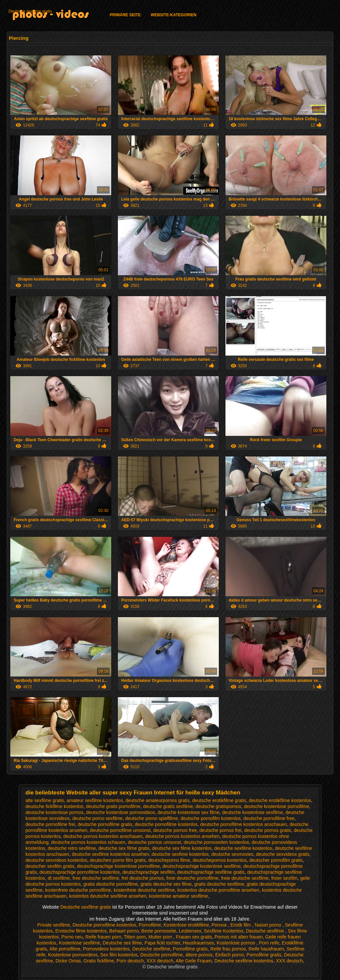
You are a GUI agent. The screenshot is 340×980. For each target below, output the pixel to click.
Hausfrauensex (199, 943)
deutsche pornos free (175, 830)
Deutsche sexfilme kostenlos (244, 961)
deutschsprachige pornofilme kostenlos (80, 872)
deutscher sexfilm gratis (50, 866)
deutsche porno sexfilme (98, 818)
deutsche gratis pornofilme (113, 806)
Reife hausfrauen (266, 949)
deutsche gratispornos (218, 806)
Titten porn (135, 937)
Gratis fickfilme (99, 961)
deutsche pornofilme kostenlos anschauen (244, 824)
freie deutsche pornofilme (192, 878)
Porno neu (72, 937)
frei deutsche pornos (143, 878)
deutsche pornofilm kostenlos (211, 818)
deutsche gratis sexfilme (168, 806)
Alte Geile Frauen (194, 961)
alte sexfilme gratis (45, 800)
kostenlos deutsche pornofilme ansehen (218, 890)
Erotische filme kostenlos (81, 931)
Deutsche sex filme (122, 943)
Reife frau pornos (228, 949)
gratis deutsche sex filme (166, 884)
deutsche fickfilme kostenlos (54, 806)
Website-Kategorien (174, 15)
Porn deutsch (130, 961)
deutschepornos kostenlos (220, 860)
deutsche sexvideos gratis (283, 854)
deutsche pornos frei (221, 830)
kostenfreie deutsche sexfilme (144, 890)
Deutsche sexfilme (266, 931)
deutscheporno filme (169, 860)
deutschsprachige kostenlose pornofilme (119, 866)
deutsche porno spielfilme (152, 818)
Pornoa (220, 925)
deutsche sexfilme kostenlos (243, 848)
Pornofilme (150, 925)
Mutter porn (161, 937)
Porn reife (269, 943)
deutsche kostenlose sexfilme (253, 812)
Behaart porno (124, 931)
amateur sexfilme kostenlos (95, 800)
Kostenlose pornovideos (73, 955)
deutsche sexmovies (232, 854)
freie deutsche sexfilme (245, 878)
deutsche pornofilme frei (50, 824)
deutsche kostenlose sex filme (189, 812)
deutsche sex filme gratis (124, 848)
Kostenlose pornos (236, 943)
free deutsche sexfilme (96, 878)
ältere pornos (199, 955)
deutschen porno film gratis (118, 860)
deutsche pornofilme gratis (105, 824)
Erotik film (241, 925)
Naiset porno (268, 925)
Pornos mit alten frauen (239, 937)
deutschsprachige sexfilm (149, 872)
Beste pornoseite (159, 931)
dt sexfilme (59, 878)
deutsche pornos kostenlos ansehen (182, 836)
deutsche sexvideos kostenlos (56, 860)
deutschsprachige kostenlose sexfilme (202, 866)
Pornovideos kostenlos (106, 949)
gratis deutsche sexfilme (219, 884)
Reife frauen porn (103, 937)
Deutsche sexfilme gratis (30, 11)
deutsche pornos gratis (268, 830)
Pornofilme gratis (190, 949)
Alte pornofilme (65, 949)
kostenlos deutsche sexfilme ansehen (108, 896)
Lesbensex (190, 931)
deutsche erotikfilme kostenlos (280, 800)
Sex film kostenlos (119, 955)
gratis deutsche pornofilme (111, 884)
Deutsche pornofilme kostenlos (104, 925)
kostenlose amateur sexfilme (178, 896)
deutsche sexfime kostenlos (180, 854)
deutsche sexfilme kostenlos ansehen (110, 854)
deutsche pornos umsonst (154, 842)
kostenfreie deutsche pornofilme (78, 890)
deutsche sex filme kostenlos (182, 848)
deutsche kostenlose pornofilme (276, 806)
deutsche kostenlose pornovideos (121, 812)
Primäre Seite (125, 15)
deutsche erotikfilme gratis (219, 800)
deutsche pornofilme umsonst (120, 830)
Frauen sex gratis (194, 937)
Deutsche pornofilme (161, 955)
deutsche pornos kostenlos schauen (88, 842)
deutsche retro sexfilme (72, 848)
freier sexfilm (284, 878)
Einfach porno (229, 955)
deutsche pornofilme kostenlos (166, 824)
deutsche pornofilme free (269, 818)
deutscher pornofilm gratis (276, 860)
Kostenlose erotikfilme (186, 925)
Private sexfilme (54, 925)
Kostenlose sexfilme (80, 943)
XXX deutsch (160, 961)
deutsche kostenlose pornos (54, 812)
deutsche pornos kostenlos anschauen (103, 836)
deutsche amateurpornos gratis (158, 800)
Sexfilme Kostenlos (224, 931)
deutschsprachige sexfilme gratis (211, 872)
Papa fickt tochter (162, 943)
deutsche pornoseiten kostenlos (216, 842)
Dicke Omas (68, 961)
